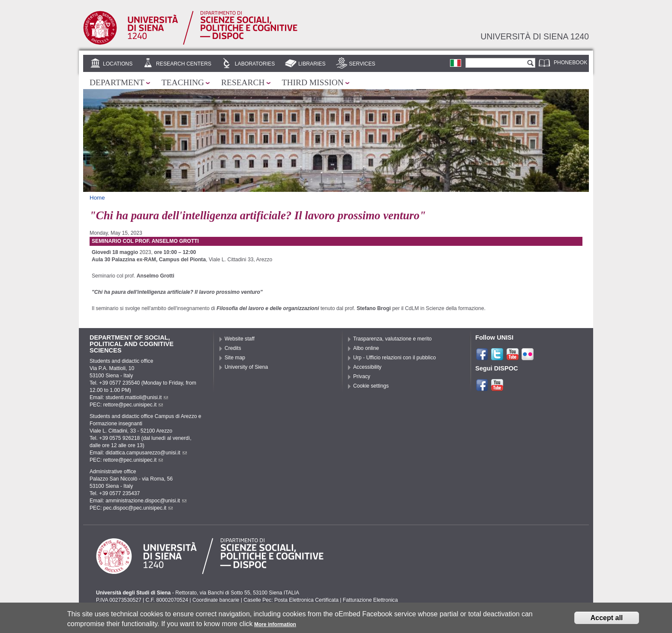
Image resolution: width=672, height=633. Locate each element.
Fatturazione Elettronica (370, 600)
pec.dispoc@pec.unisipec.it (138, 508)
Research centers (184, 64)
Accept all (607, 619)
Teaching (183, 82)
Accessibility (367, 367)
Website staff (240, 339)
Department (117, 82)
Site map (235, 358)
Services (362, 64)
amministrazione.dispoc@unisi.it (146, 501)
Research (243, 82)
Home (97, 198)
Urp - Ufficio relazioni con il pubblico (394, 358)
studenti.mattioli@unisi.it (137, 397)
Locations (118, 64)
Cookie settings (371, 386)
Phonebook (570, 63)
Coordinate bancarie (216, 600)
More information (275, 626)
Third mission (313, 82)
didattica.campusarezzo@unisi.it (146, 453)
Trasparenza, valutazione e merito (392, 339)
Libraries (312, 64)
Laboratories (255, 64)
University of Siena (246, 367)
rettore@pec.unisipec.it (133, 405)
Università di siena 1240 (535, 36)
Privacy (362, 376)
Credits (233, 348)
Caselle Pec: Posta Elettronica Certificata (291, 600)
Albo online (366, 348)
